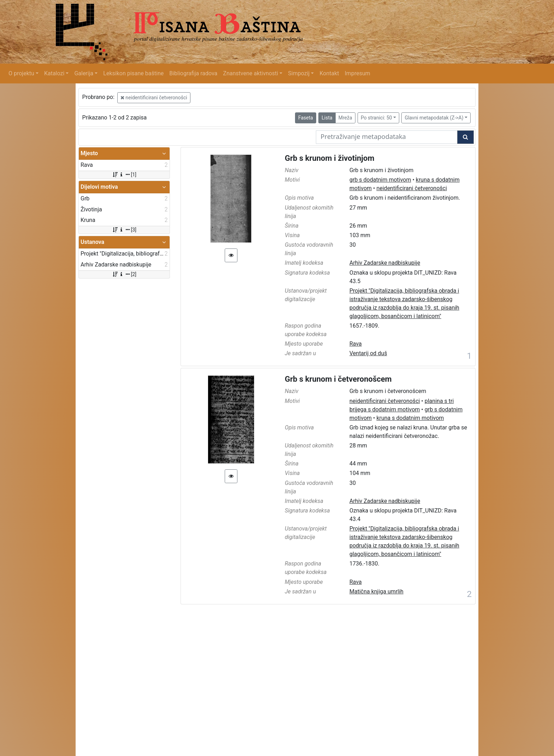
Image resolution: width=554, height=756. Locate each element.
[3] (124, 230)
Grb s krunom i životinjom (330, 158)
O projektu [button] (21, 73)
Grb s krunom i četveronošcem (338, 379)
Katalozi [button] (54, 73)
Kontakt (329, 73)
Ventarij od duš (368, 353)
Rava (356, 344)
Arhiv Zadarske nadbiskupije (385, 263)
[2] (124, 274)
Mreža (345, 118)
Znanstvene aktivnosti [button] (251, 73)
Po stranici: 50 (376, 118)
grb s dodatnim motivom (380, 180)
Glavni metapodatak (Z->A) (434, 118)
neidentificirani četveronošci (154, 98)
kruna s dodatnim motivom (410, 418)
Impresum (358, 73)
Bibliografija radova (193, 73)
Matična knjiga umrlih (376, 591)
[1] (124, 175)
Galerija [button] (84, 73)
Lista (327, 118)
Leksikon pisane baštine (133, 73)
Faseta (306, 118)
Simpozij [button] (299, 73)
